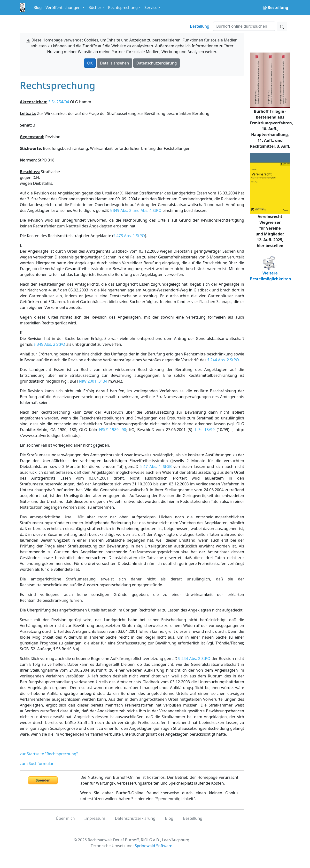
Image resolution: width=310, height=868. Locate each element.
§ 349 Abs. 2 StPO (49, 344)
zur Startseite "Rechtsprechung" (49, 754)
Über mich (65, 818)
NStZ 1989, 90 (112, 430)
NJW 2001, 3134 (93, 381)
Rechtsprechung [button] (123, 8)
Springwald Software (153, 846)
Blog (38, 8)
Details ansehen (115, 63)
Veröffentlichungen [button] (63, 8)
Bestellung (200, 26)
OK (90, 63)
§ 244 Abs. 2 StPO (223, 360)
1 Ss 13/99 (205, 430)
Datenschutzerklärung (157, 63)
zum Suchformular (37, 764)
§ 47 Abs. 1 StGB (156, 466)
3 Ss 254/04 (59, 102)
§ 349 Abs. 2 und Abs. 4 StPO (136, 210)
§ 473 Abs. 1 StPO (129, 236)
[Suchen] (244, 26)
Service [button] (151, 8)
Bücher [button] (95, 8)
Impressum (95, 818)
